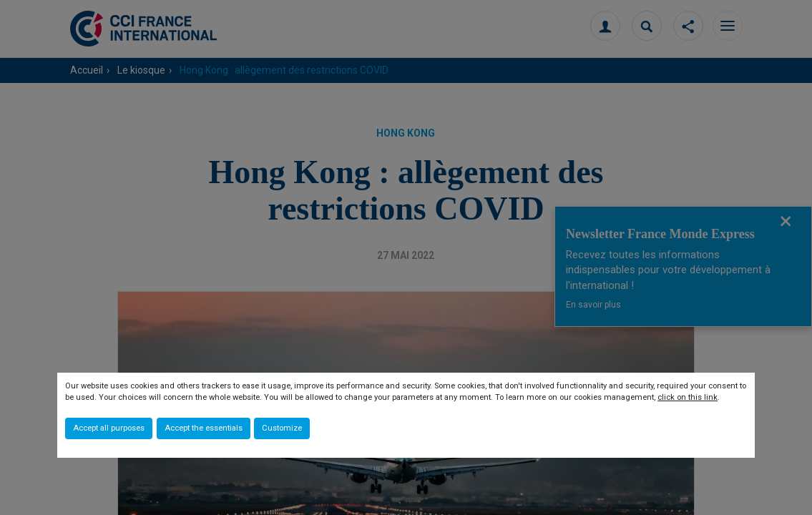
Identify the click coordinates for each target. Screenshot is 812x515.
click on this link (688, 397)
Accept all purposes (109, 428)
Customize (282, 428)
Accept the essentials (204, 428)
